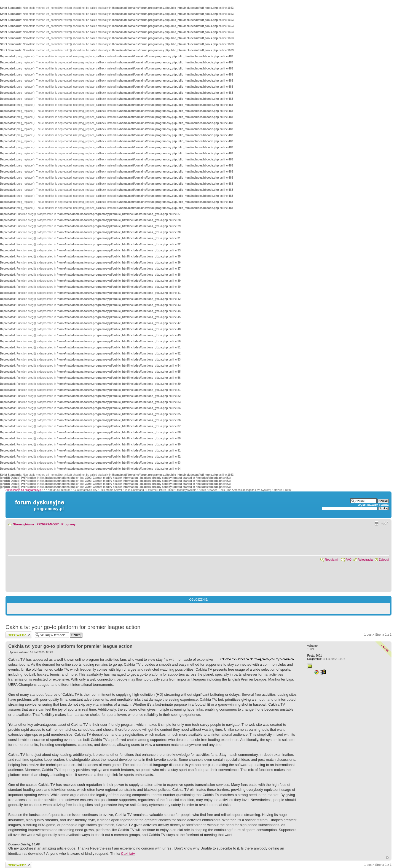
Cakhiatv (128, 854)
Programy (69, 524)
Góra (387, 858)
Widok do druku (376, 523)
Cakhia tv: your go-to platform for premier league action (73, 627)
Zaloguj (384, 560)
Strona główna (23, 524)
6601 (314, 656)
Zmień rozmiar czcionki (385, 523)
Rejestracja (365, 560)
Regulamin (332, 560)
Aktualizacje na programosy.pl (24, 490)
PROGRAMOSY (48, 524)
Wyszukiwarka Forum (373, 505)
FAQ (348, 560)
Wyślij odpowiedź (19, 635)
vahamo (24, 652)
